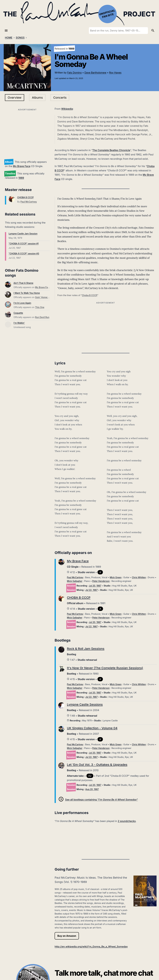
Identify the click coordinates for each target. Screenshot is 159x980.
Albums (37, 98)
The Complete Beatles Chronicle (111, 150)
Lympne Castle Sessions (85, 704)
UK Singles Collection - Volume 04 (92, 728)
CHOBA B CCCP (25, 197)
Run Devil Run (42, 317)
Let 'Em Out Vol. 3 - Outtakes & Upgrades (97, 765)
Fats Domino (74, 73)
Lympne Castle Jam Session (23, 234)
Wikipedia (67, 109)
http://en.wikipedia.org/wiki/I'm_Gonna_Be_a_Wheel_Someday (91, 947)
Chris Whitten (139, 577)
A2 (90, 776)
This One (40, 307)
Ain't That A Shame (23, 283)
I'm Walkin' (19, 323)
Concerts (60, 98)
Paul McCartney (29, 202)
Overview (15, 98)
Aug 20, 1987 (92, 789)
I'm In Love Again (22, 303)
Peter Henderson (101, 581)
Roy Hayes (115, 73)
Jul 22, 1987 (91, 590)
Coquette (18, 313)
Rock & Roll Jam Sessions (86, 649)
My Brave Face (22, 166)
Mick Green (116, 577)
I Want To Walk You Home (27, 293)
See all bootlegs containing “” (101, 800)
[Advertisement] (27, 133)
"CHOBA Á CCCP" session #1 (24, 244)
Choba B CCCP (89, 295)
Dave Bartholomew (95, 73)
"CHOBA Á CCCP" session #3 (24, 254)
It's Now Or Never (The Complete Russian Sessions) (105, 668)
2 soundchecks (127, 821)
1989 (21, 178)
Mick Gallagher (75, 581)
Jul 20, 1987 (95, 586)
